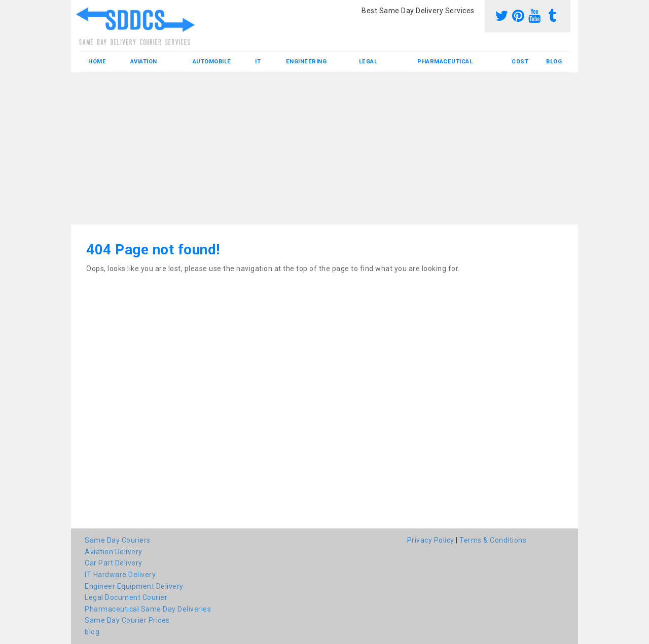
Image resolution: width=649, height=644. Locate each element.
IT (258, 62)
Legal (368, 62)
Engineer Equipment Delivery (134, 586)
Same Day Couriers (118, 540)
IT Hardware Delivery (120, 575)
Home (97, 62)
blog (554, 62)
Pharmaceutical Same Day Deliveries (148, 609)
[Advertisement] (324, 148)
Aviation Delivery (114, 552)
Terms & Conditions (493, 540)
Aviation (144, 62)
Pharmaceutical (445, 62)
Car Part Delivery (114, 563)
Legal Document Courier (126, 597)
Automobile (212, 62)
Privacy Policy (431, 540)
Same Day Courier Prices (127, 620)
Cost (520, 62)
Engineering (307, 62)
